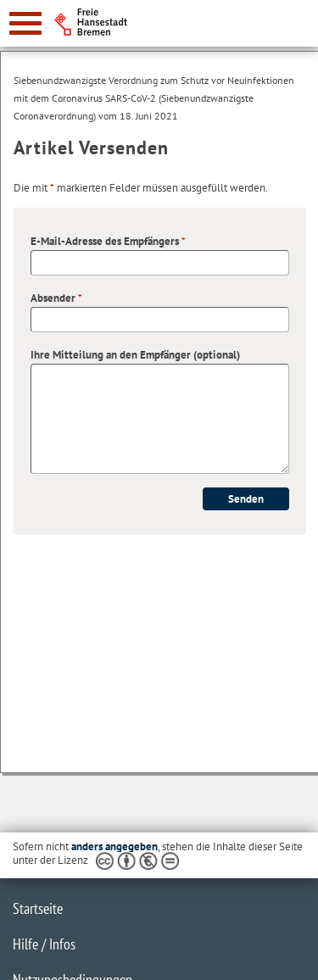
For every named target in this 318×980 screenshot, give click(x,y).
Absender (56, 298)
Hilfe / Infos (44, 944)
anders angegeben (114, 846)
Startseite (38, 908)
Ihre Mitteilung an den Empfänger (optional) (135, 355)
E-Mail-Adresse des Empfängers (108, 241)
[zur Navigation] (25, 23)
